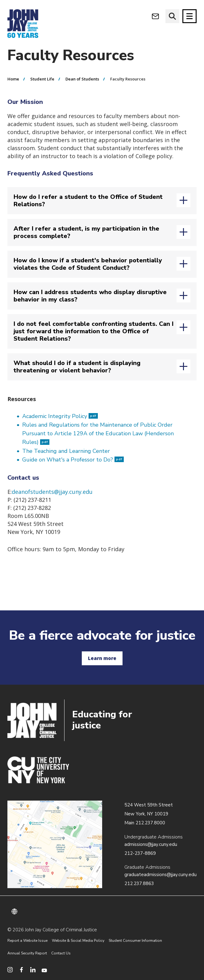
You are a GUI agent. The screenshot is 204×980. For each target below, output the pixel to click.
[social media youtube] (44, 970)
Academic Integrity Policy (60, 416)
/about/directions (55, 844)
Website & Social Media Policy (78, 941)
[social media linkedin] (33, 970)
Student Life (42, 79)
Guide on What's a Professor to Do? (73, 460)
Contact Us (61, 953)
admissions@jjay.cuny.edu (151, 844)
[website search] (172, 16)
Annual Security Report (27, 953)
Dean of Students (82, 79)
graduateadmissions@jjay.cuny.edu (160, 875)
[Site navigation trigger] (189, 16)
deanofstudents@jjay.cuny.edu (52, 492)
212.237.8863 (139, 884)
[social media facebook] (21, 970)
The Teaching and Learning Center (66, 451)
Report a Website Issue (27, 941)
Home (13, 79)
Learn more (102, 658)
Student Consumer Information (135, 941)
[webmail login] (155, 16)
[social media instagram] (10, 970)
